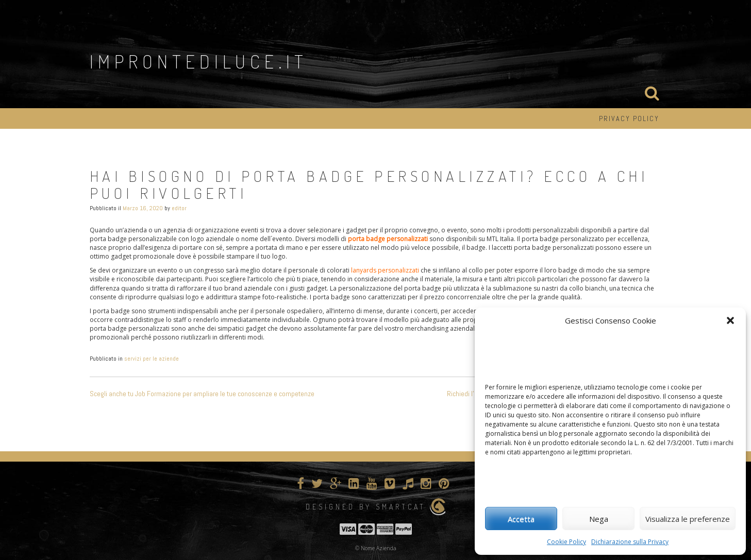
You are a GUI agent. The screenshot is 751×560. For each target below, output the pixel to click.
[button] (730, 320)
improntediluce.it (199, 61)
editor (179, 208)
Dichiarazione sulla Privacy (630, 542)
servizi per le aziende (152, 359)
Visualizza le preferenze (688, 519)
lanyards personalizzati (385, 270)
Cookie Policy (566, 542)
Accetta (521, 519)
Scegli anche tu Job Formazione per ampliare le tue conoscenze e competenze (202, 394)
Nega (599, 519)
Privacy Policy (629, 118)
